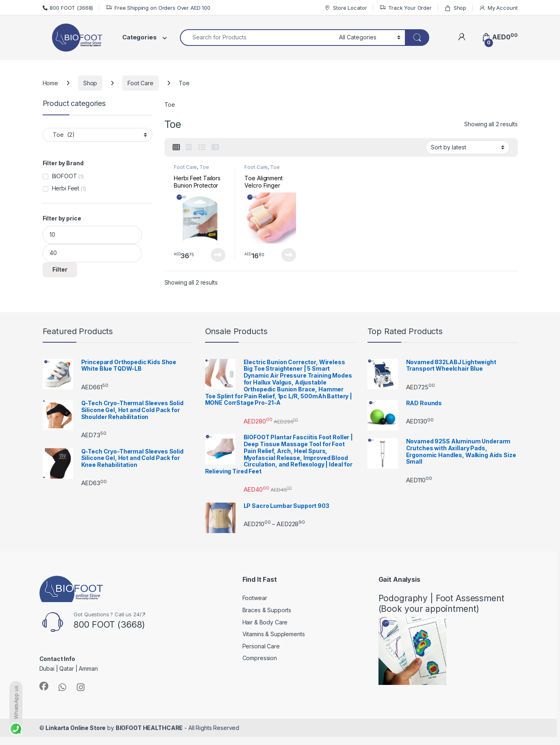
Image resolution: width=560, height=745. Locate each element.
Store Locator (345, 8)
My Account (498, 8)
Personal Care (261, 646)
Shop (455, 8)
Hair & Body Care (265, 622)
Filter (60, 269)
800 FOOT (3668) (68, 8)
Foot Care (141, 83)
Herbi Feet (66, 188)
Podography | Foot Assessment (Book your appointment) (441, 603)
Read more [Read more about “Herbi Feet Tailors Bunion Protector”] (218, 255)
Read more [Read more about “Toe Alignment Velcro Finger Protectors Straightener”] (289, 255)
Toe (204, 167)
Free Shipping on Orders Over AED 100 (158, 8)
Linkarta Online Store (76, 728)
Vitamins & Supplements (274, 634)
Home (50, 83)
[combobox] (257, 38)
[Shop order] (468, 147)
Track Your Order (405, 8)
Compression (260, 658)
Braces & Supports (267, 610)
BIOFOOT (65, 176)
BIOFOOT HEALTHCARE (149, 728)
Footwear (255, 598)
